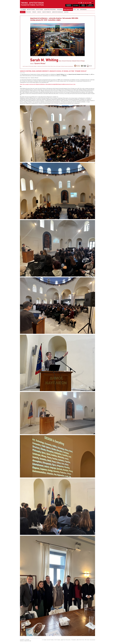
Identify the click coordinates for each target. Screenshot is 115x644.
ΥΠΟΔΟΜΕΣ (60, 10)
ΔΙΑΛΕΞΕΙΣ (23, 12)
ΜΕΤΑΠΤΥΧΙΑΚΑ (31, 10)
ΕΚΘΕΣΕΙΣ (39, 12)
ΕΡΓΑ (75, 10)
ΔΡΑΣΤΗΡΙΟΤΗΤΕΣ (68, 10)
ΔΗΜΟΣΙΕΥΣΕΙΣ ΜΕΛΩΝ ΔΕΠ (57, 12)
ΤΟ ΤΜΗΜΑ (23, 10)
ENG (92, 3)
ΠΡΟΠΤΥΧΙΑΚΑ (39, 10)
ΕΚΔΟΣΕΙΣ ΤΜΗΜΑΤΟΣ (47, 12)
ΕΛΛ (90, 3)
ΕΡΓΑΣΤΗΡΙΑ (28, 12)
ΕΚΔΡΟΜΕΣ (66, 12)
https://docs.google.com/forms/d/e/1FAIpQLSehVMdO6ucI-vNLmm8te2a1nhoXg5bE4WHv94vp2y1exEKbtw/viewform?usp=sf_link (48, 84)
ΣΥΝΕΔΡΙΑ (34, 12)
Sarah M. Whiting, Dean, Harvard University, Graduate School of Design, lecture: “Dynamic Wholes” (53, 71)
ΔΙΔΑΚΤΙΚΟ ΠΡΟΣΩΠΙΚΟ (50, 10)
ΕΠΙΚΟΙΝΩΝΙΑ (83, 10)
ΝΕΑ (78, 10)
